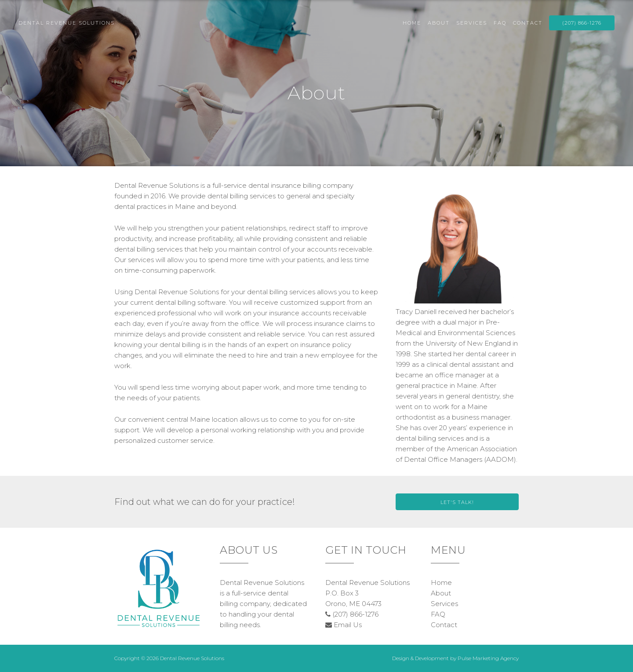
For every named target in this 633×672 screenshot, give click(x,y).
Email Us (344, 625)
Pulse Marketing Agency (488, 658)
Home (412, 23)
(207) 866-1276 (582, 23)
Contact (528, 23)
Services (472, 23)
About (439, 23)
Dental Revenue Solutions (67, 23)
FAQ (500, 23)
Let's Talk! (457, 502)
